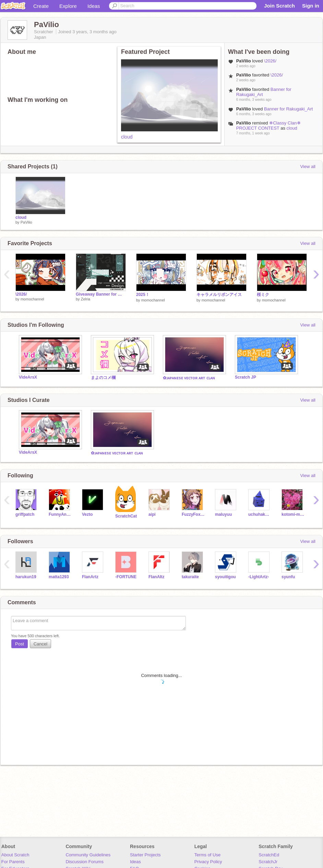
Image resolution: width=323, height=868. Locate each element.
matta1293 (59, 577)
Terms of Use (208, 855)
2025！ (143, 295)
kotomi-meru (293, 514)
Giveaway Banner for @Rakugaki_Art (101, 294)
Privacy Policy (208, 862)
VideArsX (28, 377)
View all (308, 167)
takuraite (190, 577)
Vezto (87, 514)
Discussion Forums (85, 862)
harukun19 (26, 577)
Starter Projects (145, 855)
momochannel (32, 299)
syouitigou (225, 577)
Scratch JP (246, 377)
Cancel (40, 644)
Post (20, 644)
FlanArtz (90, 577)
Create (41, 6)
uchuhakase (260, 514)
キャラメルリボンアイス (219, 295)
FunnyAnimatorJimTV (60, 514)
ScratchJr (268, 862)
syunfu (288, 577)
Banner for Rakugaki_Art (288, 109)
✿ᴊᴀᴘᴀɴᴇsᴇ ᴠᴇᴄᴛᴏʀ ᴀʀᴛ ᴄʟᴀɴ (189, 378)
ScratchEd (269, 855)
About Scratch (15, 855)
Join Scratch (279, 6)
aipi (152, 514)
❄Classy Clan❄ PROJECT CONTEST (268, 126)
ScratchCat (126, 516)
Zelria (86, 299)
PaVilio (26, 222)
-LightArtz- (259, 577)
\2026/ (270, 61)
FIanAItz (157, 577)
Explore (68, 6)
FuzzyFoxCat (193, 514)
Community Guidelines (88, 855)
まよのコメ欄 (103, 378)
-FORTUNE (126, 577)
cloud (127, 137)
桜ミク (263, 295)
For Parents (13, 862)
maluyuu (223, 514)
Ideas (94, 6)
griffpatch (25, 514)
